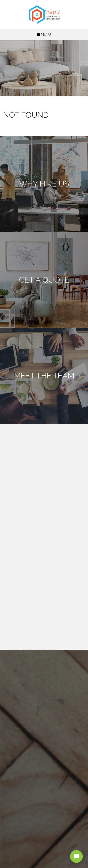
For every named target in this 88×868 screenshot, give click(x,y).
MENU (44, 35)
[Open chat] (76, 856)
